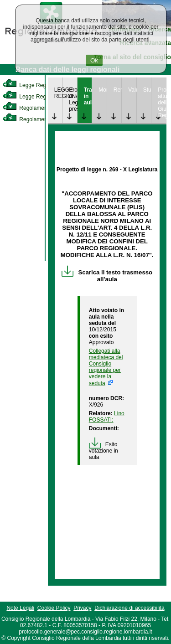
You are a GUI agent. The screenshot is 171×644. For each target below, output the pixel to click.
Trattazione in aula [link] (88, 96)
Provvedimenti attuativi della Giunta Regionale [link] (162, 103)
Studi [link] (147, 90)
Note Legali (20, 608)
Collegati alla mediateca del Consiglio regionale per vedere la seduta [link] (106, 367)
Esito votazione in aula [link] (104, 451)
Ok (94, 60)
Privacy (82, 608)
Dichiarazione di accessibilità (129, 608)
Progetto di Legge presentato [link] (73, 99)
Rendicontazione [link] (118, 90)
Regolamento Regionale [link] (40, 119)
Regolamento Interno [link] (36, 108)
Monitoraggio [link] (103, 90)
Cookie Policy (54, 608)
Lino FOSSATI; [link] (107, 417)
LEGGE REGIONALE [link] (58, 93)
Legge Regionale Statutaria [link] (44, 97)
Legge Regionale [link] (32, 85)
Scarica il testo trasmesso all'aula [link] (107, 276)
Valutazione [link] (132, 90)
